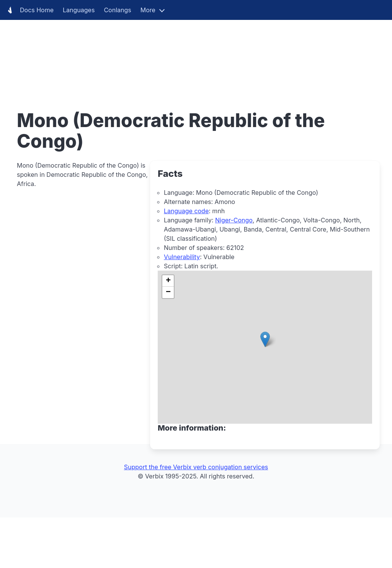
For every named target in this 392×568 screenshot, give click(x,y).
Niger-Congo (234, 220)
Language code (186, 211)
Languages (79, 10)
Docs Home (29, 10)
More (148, 10)
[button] (265, 339)
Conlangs (117, 10)
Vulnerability (182, 257)
